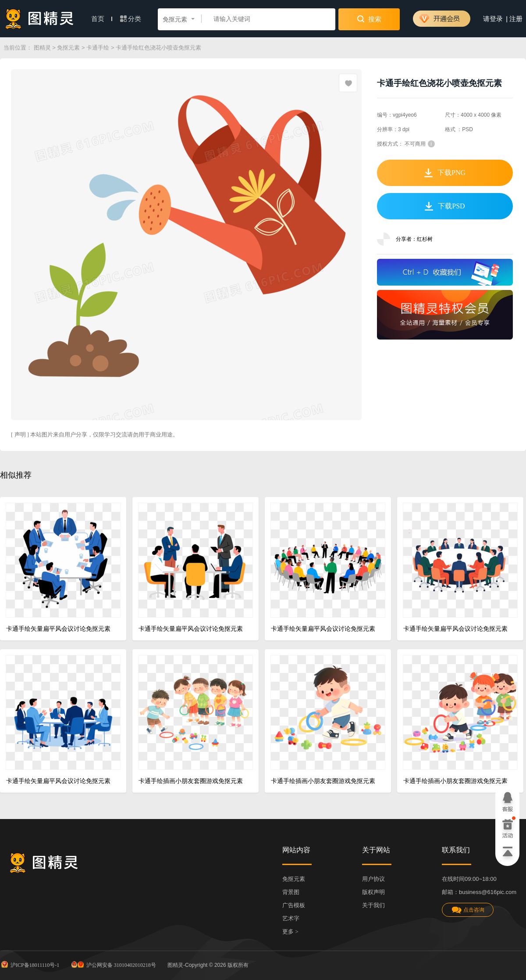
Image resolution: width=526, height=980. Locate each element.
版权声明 (373, 892)
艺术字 (291, 918)
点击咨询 (468, 910)
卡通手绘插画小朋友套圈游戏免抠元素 (191, 781)
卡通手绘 (98, 48)
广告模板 (294, 905)
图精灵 (42, 48)
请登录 (493, 19)
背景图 (291, 892)
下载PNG (445, 173)
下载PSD (445, 206)
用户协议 (373, 879)
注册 (516, 19)
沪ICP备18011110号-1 (30, 964)
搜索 (369, 19)
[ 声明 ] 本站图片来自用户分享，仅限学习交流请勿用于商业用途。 (95, 435)
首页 (102, 19)
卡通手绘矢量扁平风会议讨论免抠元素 (58, 629)
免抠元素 (68, 48)
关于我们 (373, 905)
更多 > (290, 932)
